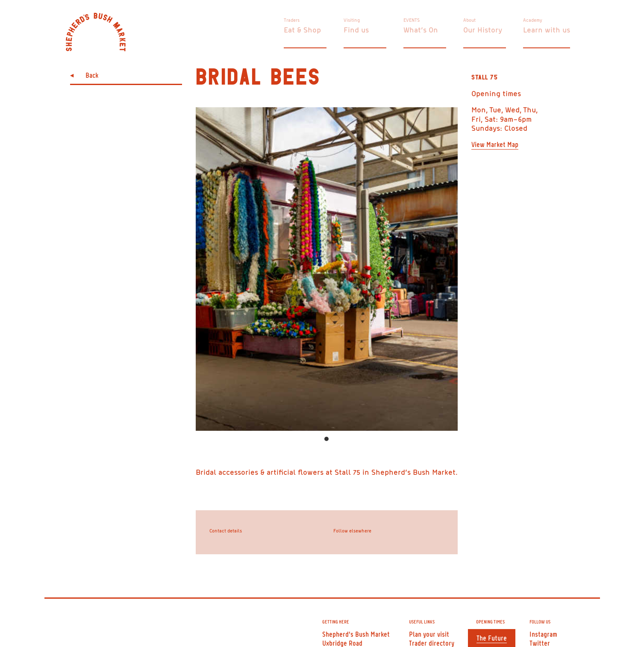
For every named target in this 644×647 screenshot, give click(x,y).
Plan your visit (429, 634)
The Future (492, 638)
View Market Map (495, 144)
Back (92, 75)
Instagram (543, 634)
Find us (356, 29)
